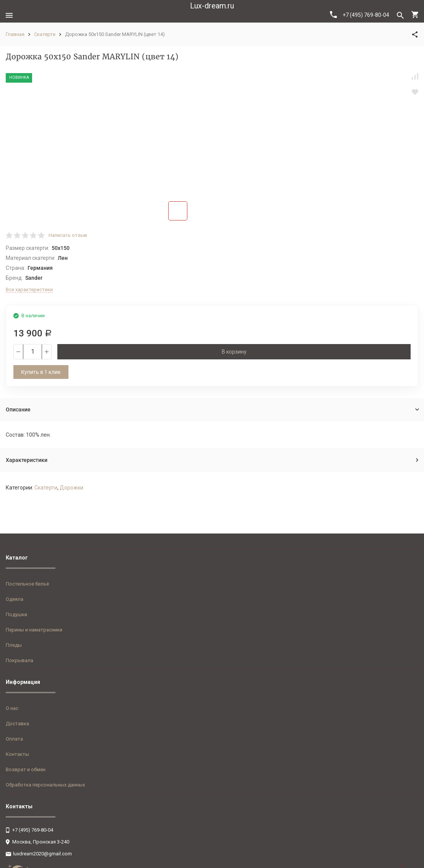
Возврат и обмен (26, 769)
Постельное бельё (27, 584)
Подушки (16, 614)
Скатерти (45, 34)
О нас (12, 708)
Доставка (17, 724)
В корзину (234, 352)
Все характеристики (29, 290)
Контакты (17, 754)
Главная (15, 34)
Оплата (14, 739)
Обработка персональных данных (45, 785)
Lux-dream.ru (212, 6)
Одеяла (15, 599)
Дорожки (71, 488)
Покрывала (19, 660)
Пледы (14, 645)
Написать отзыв (68, 235)
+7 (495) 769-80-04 (360, 15)
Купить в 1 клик (41, 372)
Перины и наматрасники (34, 630)
